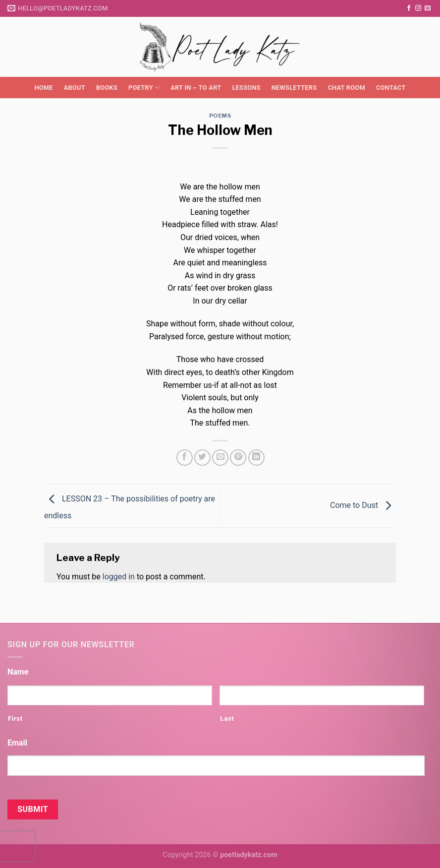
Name (18, 672)
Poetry (144, 88)
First (15, 718)
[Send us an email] (428, 8)
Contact (391, 88)
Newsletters (294, 88)
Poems (220, 116)
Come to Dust (363, 505)
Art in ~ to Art (196, 88)
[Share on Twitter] (202, 458)
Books (107, 88)
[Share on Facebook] (185, 458)
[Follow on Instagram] (418, 8)
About (75, 88)
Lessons (246, 88)
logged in (119, 577)
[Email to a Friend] (220, 458)
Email (17, 743)
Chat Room (346, 88)
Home (43, 88)
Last (227, 718)
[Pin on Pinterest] (238, 458)
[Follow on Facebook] (409, 8)
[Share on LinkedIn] (256, 458)
